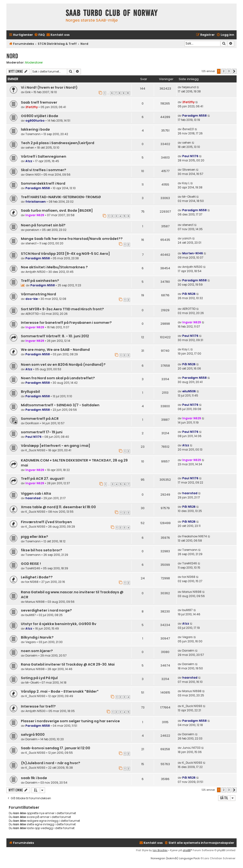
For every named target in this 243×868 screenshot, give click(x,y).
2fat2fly (32, 107)
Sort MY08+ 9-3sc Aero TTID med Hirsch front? (62, 309)
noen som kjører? (37, 651)
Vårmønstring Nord (38, 294)
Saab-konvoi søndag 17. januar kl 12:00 (56, 748)
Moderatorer (34, 63)
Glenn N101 (33, 175)
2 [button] (224, 71)
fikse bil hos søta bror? (42, 550)
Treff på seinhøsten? (40, 281)
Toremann (33, 134)
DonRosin (32, 423)
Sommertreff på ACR (40, 419)
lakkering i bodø (35, 129)
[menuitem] (39, 35)
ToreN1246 (33, 568)
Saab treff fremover (39, 102)
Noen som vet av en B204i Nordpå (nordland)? (63, 365)
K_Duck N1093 (35, 450)
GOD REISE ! (31, 564)
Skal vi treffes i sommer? (44, 170)
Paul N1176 (190, 156)
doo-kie (32, 299)
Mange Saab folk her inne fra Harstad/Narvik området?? (72, 239)
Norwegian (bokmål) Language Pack (175, 858)
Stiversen (189, 170)
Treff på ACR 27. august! (43, 479)
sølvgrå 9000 (33, 735)
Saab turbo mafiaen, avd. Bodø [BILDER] (57, 210)
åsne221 (188, 129)
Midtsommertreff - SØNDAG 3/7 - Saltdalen (60, 405)
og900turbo (35, 121)
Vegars (31, 642)
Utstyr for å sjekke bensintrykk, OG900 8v (59, 624)
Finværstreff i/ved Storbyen (46, 522)
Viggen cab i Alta (36, 493)
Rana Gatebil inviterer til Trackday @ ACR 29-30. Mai (68, 664)
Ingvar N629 (35, 215)
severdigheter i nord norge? (46, 610)
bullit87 (31, 615)
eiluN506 (189, 391)
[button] (234, 71)
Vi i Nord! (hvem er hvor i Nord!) (49, 87)
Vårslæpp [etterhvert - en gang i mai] (56, 446)
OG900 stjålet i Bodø (40, 116)
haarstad (33, 498)
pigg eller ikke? (35, 537)
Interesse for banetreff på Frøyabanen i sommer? (66, 323)
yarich (187, 238)
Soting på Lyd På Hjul (39, 678)
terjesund (189, 87)
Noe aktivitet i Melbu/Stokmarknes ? (54, 267)
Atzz (29, 161)
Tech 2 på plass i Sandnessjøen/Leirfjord (58, 143)
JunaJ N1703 (191, 748)
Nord (12, 56)
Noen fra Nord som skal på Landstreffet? (58, 378)
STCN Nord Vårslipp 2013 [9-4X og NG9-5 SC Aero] (65, 254)
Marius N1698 (35, 602)
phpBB (187, 850)
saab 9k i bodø (34, 778)
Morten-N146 (193, 253)
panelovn (32, 230)
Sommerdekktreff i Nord (43, 183)
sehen (30, 148)
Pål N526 (189, 294)
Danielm (31, 656)
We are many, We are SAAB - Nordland (55, 350)
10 (128, 93)
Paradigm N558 (194, 116)
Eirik (28, 92)
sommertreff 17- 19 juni (42, 432)
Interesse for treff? (38, 706)
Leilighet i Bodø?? (37, 577)
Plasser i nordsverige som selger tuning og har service (70, 721)
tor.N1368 (32, 582)
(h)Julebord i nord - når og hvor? (51, 763)
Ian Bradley (160, 850)
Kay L (186, 183)
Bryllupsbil (30, 392)
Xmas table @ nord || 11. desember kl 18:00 (58, 507)
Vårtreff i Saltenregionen (44, 156)
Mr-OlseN (189, 197)
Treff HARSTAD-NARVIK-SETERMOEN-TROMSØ (61, 197)
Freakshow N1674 (195, 536)
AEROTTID (32, 314)
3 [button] (229, 71)
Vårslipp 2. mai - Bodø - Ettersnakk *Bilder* (60, 691)
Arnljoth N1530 (35, 272)
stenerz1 (188, 225)
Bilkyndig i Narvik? (37, 637)
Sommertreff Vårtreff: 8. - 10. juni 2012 (55, 336)
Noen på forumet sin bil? (43, 225)
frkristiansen (36, 202)
